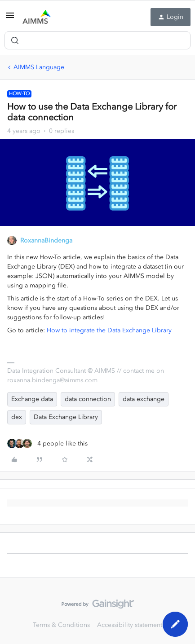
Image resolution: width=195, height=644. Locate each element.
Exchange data (32, 399)
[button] (10, 19)
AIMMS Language (39, 67)
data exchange (144, 399)
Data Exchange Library (66, 417)
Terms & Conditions (61, 625)
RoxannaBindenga (46, 240)
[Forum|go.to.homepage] (37, 17)
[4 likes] (47, 443)
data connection (88, 399)
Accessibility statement (130, 625)
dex (17, 417)
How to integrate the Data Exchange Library (109, 330)
